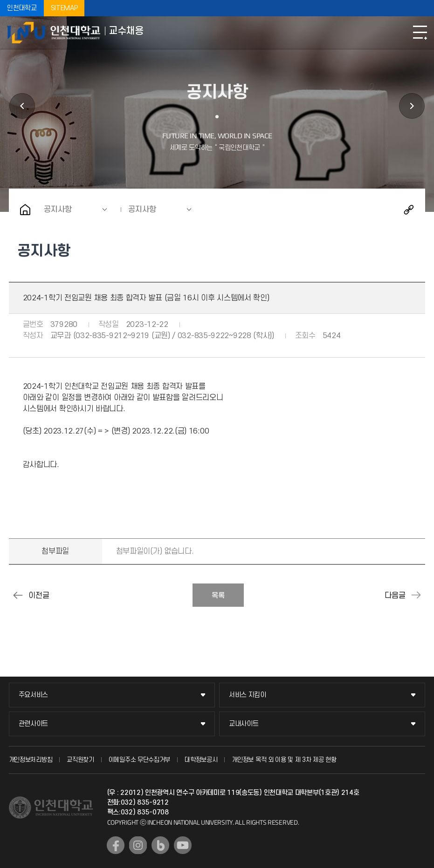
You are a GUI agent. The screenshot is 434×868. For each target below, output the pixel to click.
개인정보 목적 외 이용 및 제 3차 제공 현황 (284, 760)
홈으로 (25, 210)
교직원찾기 (80, 760)
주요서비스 (34, 695)
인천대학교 (22, 8)
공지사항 (58, 210)
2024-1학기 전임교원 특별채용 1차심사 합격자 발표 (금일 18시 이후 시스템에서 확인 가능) (416, 595)
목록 (218, 596)
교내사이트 (244, 724)
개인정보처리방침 (31, 760)
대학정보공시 (201, 760)
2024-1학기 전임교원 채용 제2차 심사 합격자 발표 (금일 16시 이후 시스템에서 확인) (18, 595)
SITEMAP (64, 8)
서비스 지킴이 (248, 695)
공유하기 (409, 210)
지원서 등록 (412, 106)
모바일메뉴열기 (420, 33)
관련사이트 (34, 724)
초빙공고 (22, 106)
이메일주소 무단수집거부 (139, 760)
